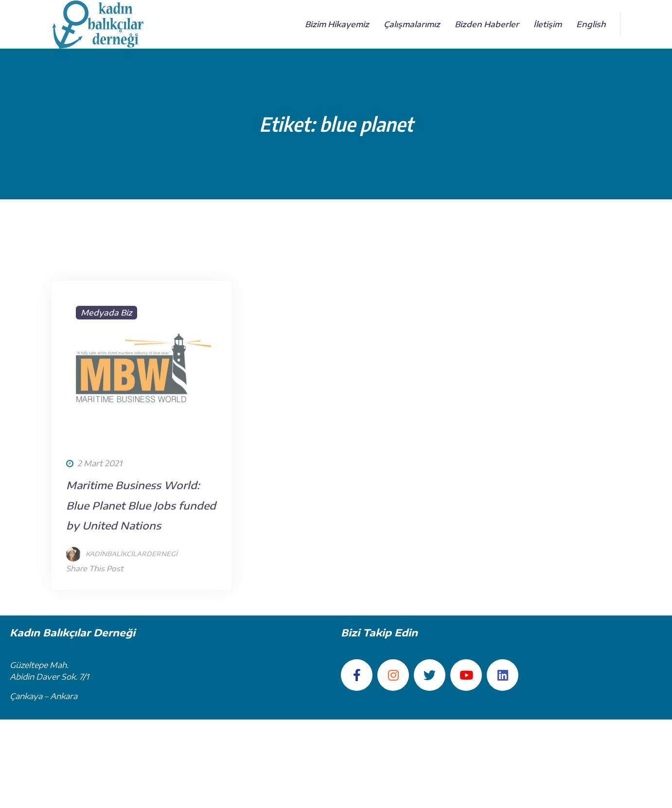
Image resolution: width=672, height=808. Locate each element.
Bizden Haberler (487, 24)
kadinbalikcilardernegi (132, 603)
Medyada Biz (106, 362)
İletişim (548, 24)
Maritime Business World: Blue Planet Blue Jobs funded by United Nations (141, 554)
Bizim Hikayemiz (337, 24)
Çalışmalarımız (412, 24)
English (591, 24)
